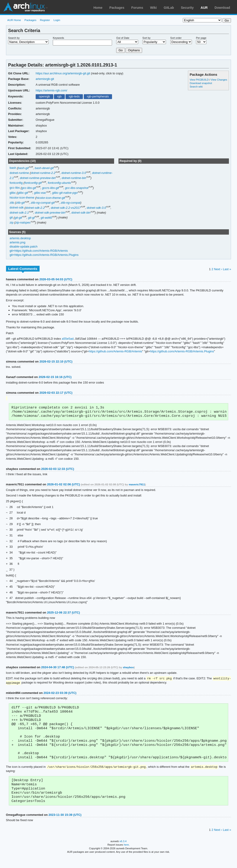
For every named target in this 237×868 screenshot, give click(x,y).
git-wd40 (46, 218)
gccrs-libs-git (51, 188)
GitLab (169, 8)
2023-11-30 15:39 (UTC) (65, 826)
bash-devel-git (44, 168)
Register (45, 20)
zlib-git (20, 203)
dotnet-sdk (17, 208)
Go (121, 50)
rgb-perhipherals (98, 96)
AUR (204, 8)
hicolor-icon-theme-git (51, 198)
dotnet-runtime (19, 173)
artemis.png (18, 242)
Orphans (134, 50)
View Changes (219, 80)
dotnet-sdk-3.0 (96, 208)
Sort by (146, 38)
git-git (18, 218)
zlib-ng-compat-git (43, 203)
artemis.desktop (20, 238)
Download (222, 8)
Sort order (176, 38)
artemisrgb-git (45, 79)
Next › (218, 269)
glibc (13, 193)
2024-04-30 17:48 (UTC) (58, 669)
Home (98, 8)
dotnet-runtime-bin (74, 178)
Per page (201, 38)
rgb (59, 96)
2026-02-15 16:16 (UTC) (55, 377)
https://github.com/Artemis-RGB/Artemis (115, 351)
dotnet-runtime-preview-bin (38, 178)
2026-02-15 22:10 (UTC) (56, 361)
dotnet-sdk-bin (81, 213)
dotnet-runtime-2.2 (43, 173)
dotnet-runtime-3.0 (74, 173)
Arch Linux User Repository (25, 7)
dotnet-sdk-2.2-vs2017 (66, 208)
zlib (12, 203)
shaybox (128, 669)
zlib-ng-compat (70, 203)
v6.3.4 (123, 852)
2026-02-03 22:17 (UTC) (56, 393)
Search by (14, 38)
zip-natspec (23, 222)
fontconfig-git (33, 183)
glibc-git (23, 193)
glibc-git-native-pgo (65, 193)
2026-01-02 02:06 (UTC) (63, 486)
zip (12, 222)
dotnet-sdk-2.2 (35, 208)
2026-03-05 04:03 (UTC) (56, 279)
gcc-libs (15, 188)
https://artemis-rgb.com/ (51, 90)
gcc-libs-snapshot (77, 188)
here (126, 856)
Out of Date (123, 38)
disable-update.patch (24, 246)
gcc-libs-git (29, 188)
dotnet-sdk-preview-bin (50, 213)
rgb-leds (74, 96)
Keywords (58, 38)
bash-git (23, 168)
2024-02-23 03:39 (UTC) (60, 695)
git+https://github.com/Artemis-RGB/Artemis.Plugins (44, 255)
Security (187, 8)
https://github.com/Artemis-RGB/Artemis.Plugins (182, 351)
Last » (227, 269)
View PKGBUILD (199, 80)
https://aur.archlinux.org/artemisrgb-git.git (63, 73)
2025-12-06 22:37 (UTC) (63, 614)
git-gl (31, 218)
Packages (117, 8)
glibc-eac (40, 193)
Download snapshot (201, 83)
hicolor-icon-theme (22, 198)
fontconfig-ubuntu (59, 183)
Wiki (154, 8)
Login (57, 20)
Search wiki (196, 87)
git (11, 218)
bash (13, 168)
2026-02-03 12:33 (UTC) (58, 470)
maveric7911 (137, 486)
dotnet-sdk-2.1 (19, 213)
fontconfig (16, 183)
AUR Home (14, 20)
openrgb (44, 96)
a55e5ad (68, 339)
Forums (137, 8)
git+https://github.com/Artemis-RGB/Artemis (39, 251)
